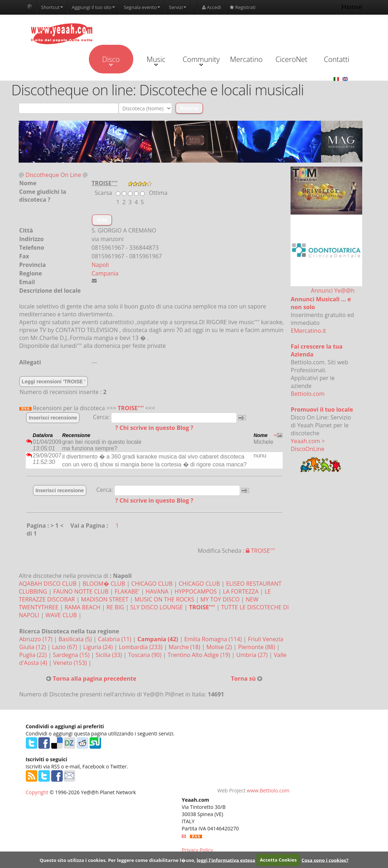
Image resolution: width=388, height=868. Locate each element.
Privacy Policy (197, 850)
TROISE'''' (131, 408)
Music (156, 60)
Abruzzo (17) (37, 639)
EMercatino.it (308, 331)
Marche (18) (185, 647)
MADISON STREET (105, 599)
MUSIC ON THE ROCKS (164, 599)
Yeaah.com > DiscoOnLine (308, 445)
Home (352, 7)
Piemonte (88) (257, 647)
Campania (105, 273)
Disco (111, 60)
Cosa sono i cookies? (325, 860)
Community (201, 60)
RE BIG (115, 607)
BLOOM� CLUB (104, 584)
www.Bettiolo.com (268, 790)
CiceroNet (291, 59)
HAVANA (157, 591)
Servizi (178, 7)
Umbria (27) (253, 655)
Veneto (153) (71, 663)
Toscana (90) (145, 655)
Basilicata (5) (76, 639)
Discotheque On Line (53, 175)
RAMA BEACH (82, 607)
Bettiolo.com (308, 394)
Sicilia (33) (110, 655)
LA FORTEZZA (241, 591)
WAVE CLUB (61, 615)
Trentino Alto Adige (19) (200, 655)
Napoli (100, 265)
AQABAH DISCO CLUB (48, 584)
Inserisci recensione (53, 418)
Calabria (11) (115, 639)
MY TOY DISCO (220, 599)
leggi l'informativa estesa (226, 860)
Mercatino (246, 59)
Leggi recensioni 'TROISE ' (54, 382)
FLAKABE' (127, 591)
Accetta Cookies (278, 860)
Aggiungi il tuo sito (93, 7)
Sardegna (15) (72, 655)
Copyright (37, 792)
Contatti (337, 59)
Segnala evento (142, 7)
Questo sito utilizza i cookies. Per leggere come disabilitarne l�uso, (117, 860)
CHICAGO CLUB (152, 584)
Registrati (243, 7)
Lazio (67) (65, 647)
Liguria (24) (99, 647)
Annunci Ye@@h (333, 291)
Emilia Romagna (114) (214, 639)
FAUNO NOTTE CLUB (81, 591)
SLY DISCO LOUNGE (157, 607)
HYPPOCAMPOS (196, 591)
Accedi (212, 7)
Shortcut (52, 7)
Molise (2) (220, 647)
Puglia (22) (34, 655)
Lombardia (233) (142, 647)
